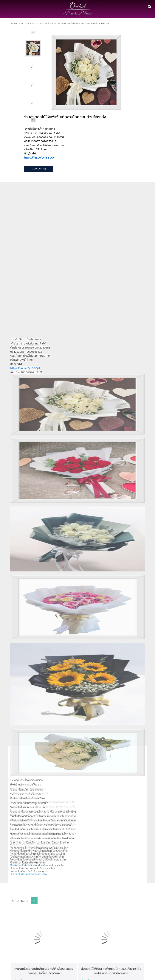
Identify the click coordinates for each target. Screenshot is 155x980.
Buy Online (39, 169)
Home (14, 24)
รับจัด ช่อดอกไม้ (49, 24)
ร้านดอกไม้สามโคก (20, 955)
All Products (30, 24)
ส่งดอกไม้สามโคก (38, 955)
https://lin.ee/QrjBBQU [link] (39, 158)
